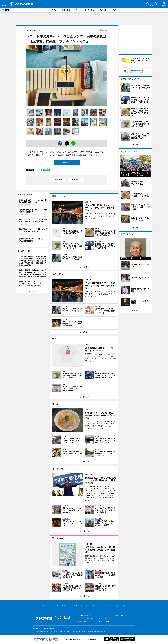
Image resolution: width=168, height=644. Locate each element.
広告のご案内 (82, 621)
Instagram (152, 4)
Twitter (147, 4)
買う (77, 10)
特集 (115, 10)
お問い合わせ (105, 618)
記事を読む (67, 162)
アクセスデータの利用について (88, 618)
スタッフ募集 (105, 621)
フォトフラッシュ (33, 30)
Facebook (142, 4)
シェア (38, 170)
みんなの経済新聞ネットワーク (46, 639)
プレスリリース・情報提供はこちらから (113, 615)
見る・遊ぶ (66, 10)
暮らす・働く (89, 10)
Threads (156, 4)
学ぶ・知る (104, 10)
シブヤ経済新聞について (86, 615)
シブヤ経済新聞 (21, 4)
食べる (54, 10)
